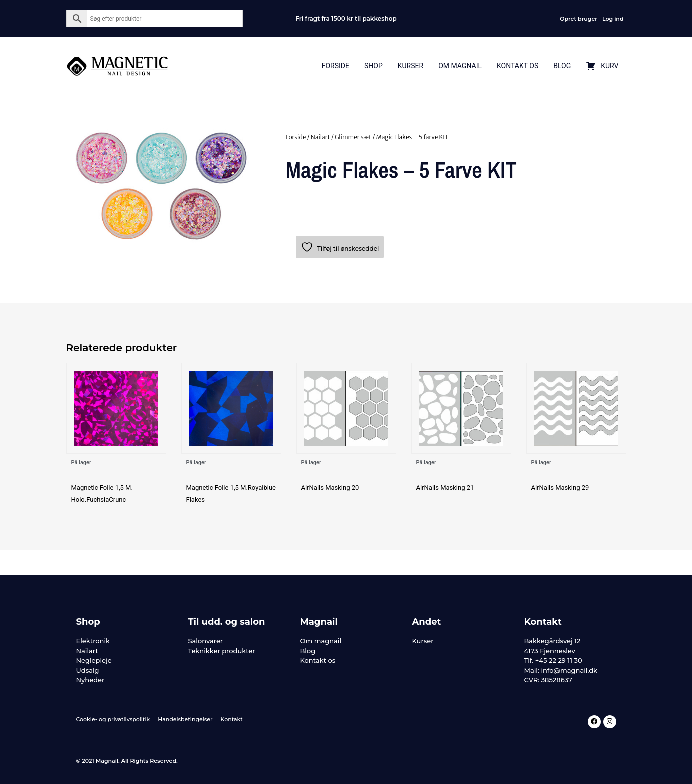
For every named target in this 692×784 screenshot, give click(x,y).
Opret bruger (578, 19)
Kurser (410, 66)
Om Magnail (460, 66)
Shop (373, 66)
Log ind (613, 19)
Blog (562, 66)
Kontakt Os (517, 66)
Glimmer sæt (353, 137)
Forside (336, 66)
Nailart (321, 137)
